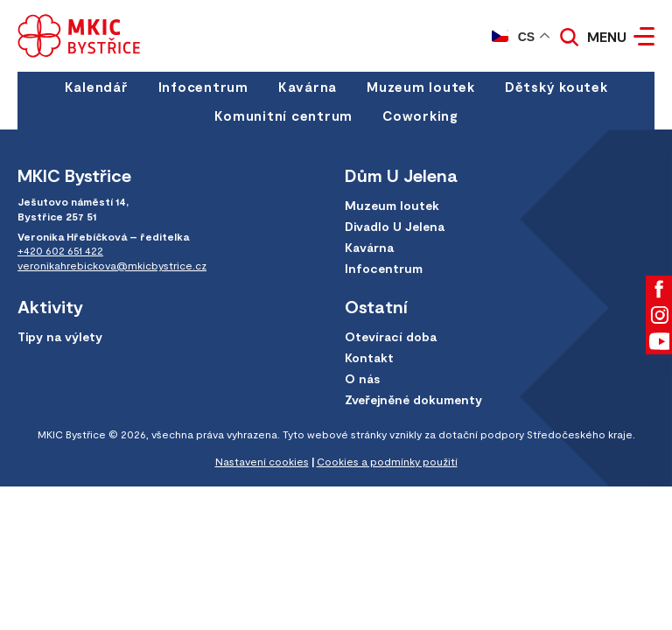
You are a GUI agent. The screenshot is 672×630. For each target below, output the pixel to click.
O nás (362, 378)
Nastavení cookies (262, 461)
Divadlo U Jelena (395, 226)
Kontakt (369, 357)
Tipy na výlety (60, 336)
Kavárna (308, 87)
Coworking (420, 115)
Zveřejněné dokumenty (413, 399)
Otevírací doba (391, 336)
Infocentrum (203, 87)
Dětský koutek (556, 87)
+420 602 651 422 (60, 250)
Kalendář (97, 87)
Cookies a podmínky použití (387, 461)
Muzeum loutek (421, 87)
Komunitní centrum (283, 115)
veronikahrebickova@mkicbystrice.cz (112, 265)
